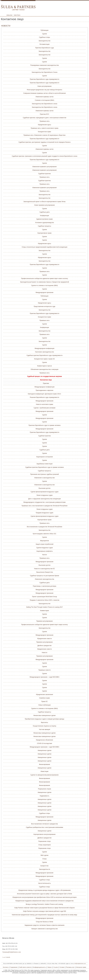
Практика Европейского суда (44, 48)
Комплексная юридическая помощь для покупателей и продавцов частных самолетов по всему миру (45, 915)
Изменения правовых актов (44, 97)
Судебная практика (44, 174)
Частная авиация (44, 729)
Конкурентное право (44, 132)
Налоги (44, 555)
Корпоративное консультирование (44, 834)
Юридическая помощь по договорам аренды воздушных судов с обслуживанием (44, 890)
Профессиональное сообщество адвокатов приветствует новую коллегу (44, 625)
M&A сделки (45, 855)
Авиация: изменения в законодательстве (44, 929)
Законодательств (44, 869)
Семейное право (44, 698)
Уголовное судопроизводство (45, 223)
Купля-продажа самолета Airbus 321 (44, 534)
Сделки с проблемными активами (44, 408)
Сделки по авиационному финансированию (45, 775)
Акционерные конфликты (44, 551)
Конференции (44, 216)
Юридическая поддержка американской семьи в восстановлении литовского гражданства (45, 901)
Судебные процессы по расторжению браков (45, 576)
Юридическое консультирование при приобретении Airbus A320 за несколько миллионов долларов (44, 897)
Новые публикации (44, 705)
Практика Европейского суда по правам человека (44, 425)
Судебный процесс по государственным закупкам (44, 376)
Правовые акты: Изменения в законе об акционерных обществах (45, 135)
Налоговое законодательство (45, 352)
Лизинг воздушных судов (44, 495)
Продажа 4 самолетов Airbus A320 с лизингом (45, 600)
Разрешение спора (44, 841)
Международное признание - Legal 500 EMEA (44, 747)
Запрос (50, 967)
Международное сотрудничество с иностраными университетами (44, 502)
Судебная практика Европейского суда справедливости (44, 355)
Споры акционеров (44, 845)
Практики (46, 383)
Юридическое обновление (45, 740)
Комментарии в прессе (44, 366)
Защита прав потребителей (45, 544)
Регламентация (44, 44)
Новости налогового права (44, 404)
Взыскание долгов (44, 488)
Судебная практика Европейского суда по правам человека (44, 467)
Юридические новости (45, 639)
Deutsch (17, 15)
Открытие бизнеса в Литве (45, 922)
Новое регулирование (44, 86)
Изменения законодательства (44, 579)
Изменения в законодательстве (44, 478)
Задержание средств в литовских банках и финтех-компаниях (44, 925)
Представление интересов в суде (44, 306)
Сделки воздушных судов (44, 548)
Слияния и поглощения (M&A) (45, 100)
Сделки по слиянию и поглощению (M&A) (44, 285)
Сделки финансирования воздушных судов (44, 492)
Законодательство (44, 41)
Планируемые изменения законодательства (44, 65)
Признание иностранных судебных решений (45, 474)
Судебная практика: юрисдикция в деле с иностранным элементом (44, 118)
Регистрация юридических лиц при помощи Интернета (44, 90)
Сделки (45, 34)
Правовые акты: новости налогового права (44, 128)
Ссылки (56, 967)
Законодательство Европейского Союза (44, 72)
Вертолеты (44, 722)
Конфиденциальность (39, 967)
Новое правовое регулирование (44, 205)
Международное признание (44, 292)
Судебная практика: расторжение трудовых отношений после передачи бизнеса (44, 142)
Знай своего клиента (25, 967)
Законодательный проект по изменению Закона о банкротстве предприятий (44, 282)
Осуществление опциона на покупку (44, 726)
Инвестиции (45, 771)
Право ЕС (45, 701)
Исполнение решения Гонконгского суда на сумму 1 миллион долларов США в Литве (44, 894)
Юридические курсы (45, 125)
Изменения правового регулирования (45, 167)
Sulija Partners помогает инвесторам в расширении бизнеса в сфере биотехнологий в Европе (44, 908)
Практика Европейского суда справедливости (44, 79)
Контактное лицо (46, 380)
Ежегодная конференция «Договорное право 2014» (45, 394)
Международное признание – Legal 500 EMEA (44, 677)
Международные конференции (44, 387)
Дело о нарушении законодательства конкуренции (45, 499)
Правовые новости (44, 670)
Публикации (44, 30)
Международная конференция (44, 348)
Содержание (14, 967)
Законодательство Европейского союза (45, 104)
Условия (62, 967)
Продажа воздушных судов (44, 513)
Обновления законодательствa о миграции (45, 369)
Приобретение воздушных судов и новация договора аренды (44, 719)
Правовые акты (44, 121)
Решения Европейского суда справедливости (44, 397)
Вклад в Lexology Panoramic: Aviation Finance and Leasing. (44, 904)
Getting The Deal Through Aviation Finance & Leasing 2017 (44, 607)
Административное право (45, 219)
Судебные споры (44, 37)
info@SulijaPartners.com (80, 964)
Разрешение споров (44, 789)
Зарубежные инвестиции (44, 464)
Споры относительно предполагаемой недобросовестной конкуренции (44, 247)
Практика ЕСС (44, 114)
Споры (44, 859)
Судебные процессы (44, 226)
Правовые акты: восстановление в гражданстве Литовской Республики (44, 506)
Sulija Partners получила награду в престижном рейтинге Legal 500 (45, 911)
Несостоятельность (45, 883)
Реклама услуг (70, 967)
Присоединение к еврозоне (44, 390)
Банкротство (44, 866)
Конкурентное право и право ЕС (44, 359)
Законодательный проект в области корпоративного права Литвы (44, 202)
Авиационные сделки (44, 750)
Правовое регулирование (44, 621)
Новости (44, 653)
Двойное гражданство (44, 646)
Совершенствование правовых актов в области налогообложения (44, 93)
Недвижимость (45, 796)
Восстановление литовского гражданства (44, 824)
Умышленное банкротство (44, 572)
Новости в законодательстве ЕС (44, 569)
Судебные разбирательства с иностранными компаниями (44, 827)
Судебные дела (45, 212)
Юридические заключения (44, 695)
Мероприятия (44, 541)
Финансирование (45, 764)
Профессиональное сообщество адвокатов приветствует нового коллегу (44, 279)
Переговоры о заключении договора (44, 586)
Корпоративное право (44, 233)
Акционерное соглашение (44, 457)
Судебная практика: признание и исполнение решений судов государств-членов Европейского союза (45, 156)
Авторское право (81, 967)
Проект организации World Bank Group (45, 597)
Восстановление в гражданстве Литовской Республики (44, 527)
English (9, 15)
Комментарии (44, 611)
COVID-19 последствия (44, 743)
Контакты (6, 967)
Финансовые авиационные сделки (44, 715)
